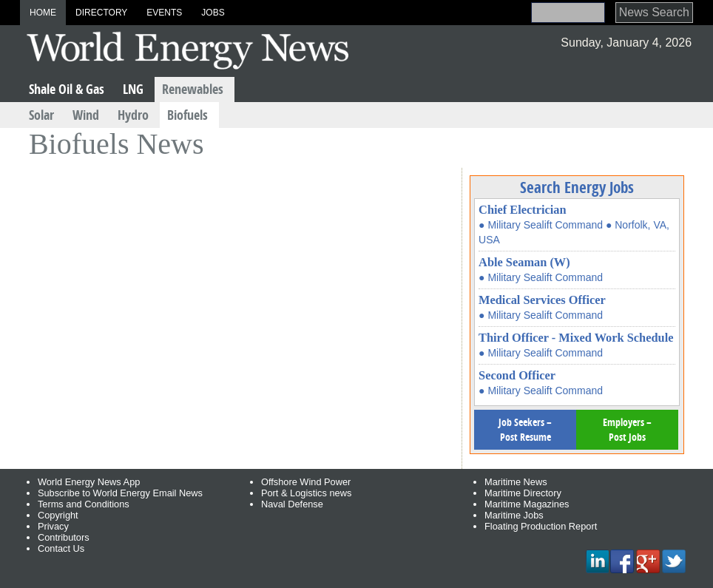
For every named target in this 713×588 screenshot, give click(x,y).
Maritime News (516, 482)
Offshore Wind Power (306, 482)
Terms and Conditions (84, 504)
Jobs (213, 13)
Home (43, 13)
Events (164, 13)
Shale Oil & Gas (67, 89)
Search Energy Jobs (577, 187)
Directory (101, 13)
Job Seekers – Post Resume (525, 429)
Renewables (193, 89)
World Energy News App (89, 482)
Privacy (53, 526)
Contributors (64, 537)
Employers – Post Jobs (627, 429)
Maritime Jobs (514, 515)
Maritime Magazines (527, 504)
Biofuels (187, 115)
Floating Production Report (541, 526)
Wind (86, 115)
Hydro (133, 115)
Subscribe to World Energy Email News (120, 493)
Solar (41, 115)
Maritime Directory (523, 493)
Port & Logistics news (306, 493)
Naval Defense (292, 504)
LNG (133, 89)
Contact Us (61, 548)
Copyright (58, 515)
